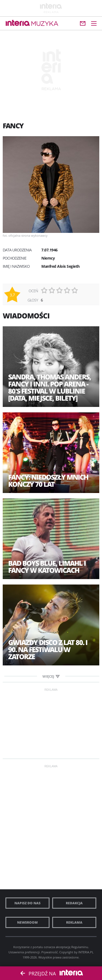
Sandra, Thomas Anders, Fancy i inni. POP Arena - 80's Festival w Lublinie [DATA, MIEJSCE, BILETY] (50, 387)
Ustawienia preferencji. (24, 952)
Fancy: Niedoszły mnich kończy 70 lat (48, 480)
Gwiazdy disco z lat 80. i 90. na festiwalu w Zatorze (48, 649)
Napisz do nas (27, 903)
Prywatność (50, 952)
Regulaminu (80, 947)
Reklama (74, 922)
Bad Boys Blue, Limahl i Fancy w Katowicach (47, 567)
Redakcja (74, 903)
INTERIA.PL (86, 952)
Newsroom (27, 922)
